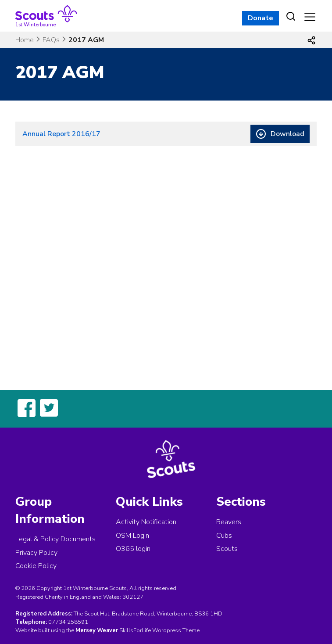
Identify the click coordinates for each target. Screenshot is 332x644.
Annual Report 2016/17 (61, 134)
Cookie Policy (36, 566)
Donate (261, 18)
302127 (133, 597)
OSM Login (132, 536)
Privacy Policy (36, 553)
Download (287, 134)
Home (25, 40)
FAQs (51, 40)
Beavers (229, 522)
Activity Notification (146, 522)
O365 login (133, 549)
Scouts (227, 549)
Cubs (224, 536)
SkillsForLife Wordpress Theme (159, 630)
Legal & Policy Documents (55, 539)
